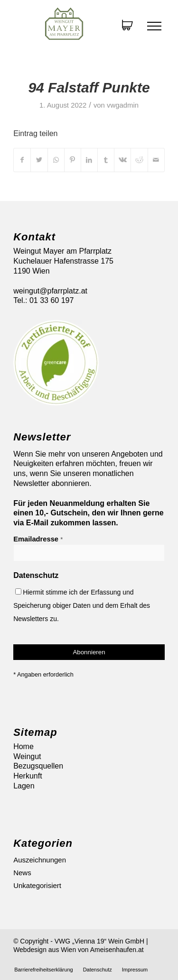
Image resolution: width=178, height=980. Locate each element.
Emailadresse (38, 539)
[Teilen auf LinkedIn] (89, 160)
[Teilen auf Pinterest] (73, 160)
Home (23, 746)
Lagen (24, 786)
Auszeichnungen (40, 860)
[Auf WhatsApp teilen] (56, 160)
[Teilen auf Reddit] (139, 160)
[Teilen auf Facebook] (22, 160)
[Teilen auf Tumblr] (106, 160)
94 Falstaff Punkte (89, 87)
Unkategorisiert (37, 885)
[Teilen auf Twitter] (39, 160)
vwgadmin (123, 105)
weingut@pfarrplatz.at (50, 291)
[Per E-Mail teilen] (156, 160)
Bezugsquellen (38, 766)
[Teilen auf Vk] (122, 160)
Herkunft (28, 776)
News (22, 873)
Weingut (27, 756)
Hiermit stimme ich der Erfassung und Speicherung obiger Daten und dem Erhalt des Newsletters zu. (82, 605)
